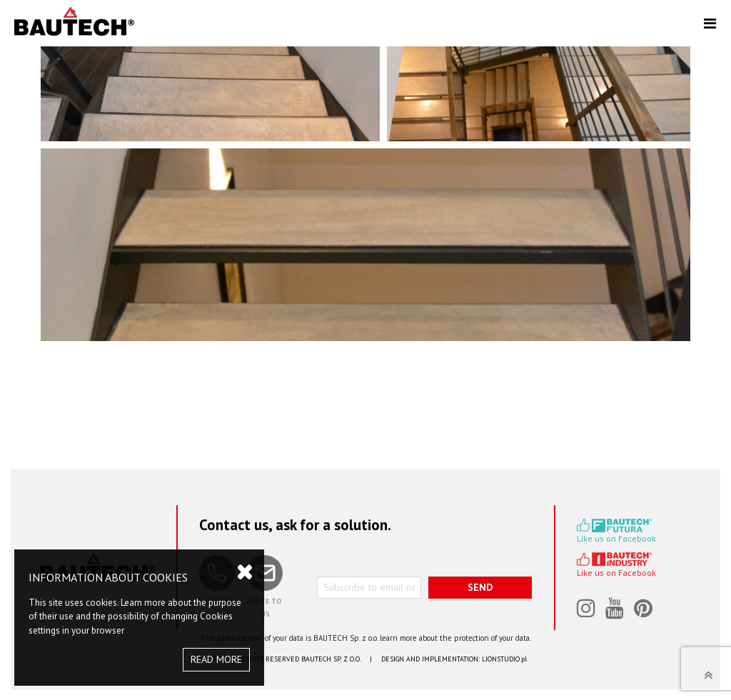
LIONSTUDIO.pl (504, 659)
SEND (480, 587)
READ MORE (216, 659)
